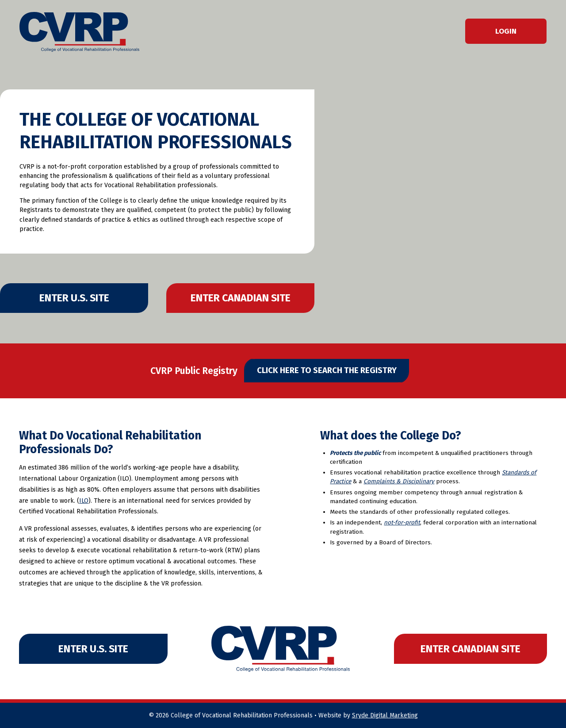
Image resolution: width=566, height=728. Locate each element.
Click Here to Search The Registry (327, 370)
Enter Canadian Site (241, 298)
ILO (84, 501)
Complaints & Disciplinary (399, 481)
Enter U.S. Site (74, 298)
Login (506, 31)
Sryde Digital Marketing (385, 715)
